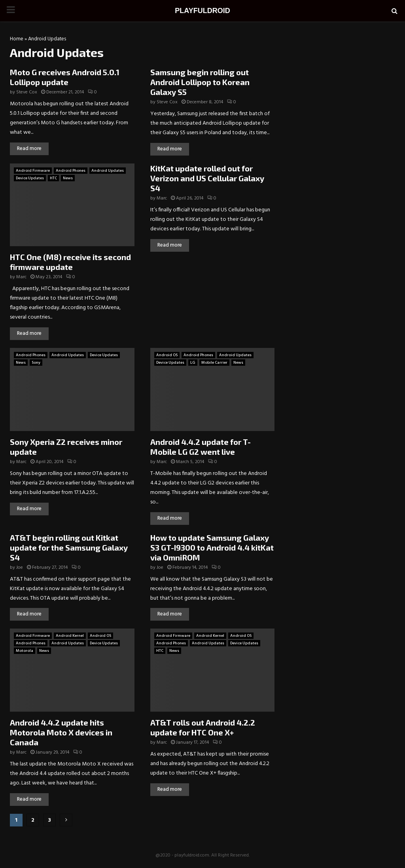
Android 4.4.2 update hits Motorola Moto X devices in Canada (61, 732)
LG (193, 363)
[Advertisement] (342, 87)
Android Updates (108, 171)
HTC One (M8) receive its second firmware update (70, 262)
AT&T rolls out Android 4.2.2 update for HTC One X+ (203, 727)
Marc (21, 277)
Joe (20, 568)
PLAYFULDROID (202, 11)
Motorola (25, 651)
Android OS (167, 355)
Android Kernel (70, 636)
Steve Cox (27, 92)
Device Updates (30, 178)
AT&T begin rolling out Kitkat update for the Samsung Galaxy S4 (69, 547)
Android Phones (71, 171)
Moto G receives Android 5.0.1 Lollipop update (65, 77)
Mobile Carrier (214, 363)
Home (17, 39)
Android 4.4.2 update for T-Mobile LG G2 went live (201, 447)
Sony (36, 363)
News (68, 178)
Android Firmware (33, 171)
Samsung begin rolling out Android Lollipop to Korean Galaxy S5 (200, 82)
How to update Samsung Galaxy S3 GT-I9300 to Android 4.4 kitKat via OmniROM (212, 547)
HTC (53, 178)
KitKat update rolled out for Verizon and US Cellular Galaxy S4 (207, 178)
